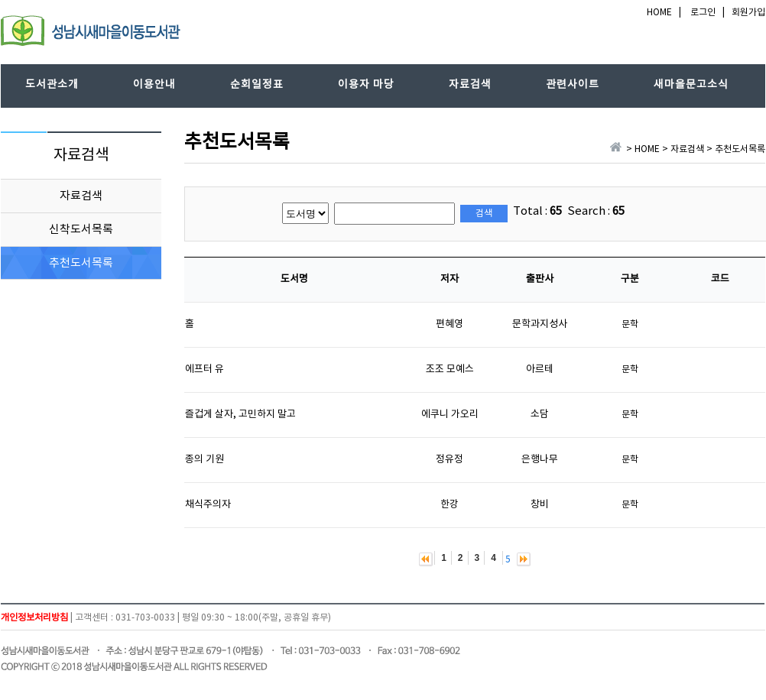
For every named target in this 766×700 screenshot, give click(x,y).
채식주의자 (208, 505)
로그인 (703, 13)
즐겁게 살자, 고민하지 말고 (240, 415)
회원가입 (748, 13)
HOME (659, 13)
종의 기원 (204, 460)
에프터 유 (204, 369)
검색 (484, 214)
